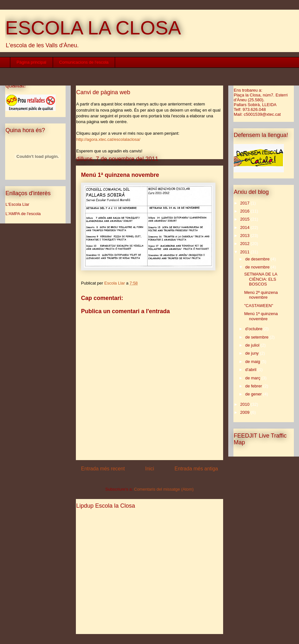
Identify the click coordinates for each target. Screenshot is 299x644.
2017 (245, 203)
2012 (245, 244)
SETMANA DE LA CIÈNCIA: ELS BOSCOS (261, 279)
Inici (150, 469)
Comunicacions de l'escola (84, 62)
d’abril (251, 370)
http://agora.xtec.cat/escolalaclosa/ (108, 139)
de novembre (258, 267)
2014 (245, 227)
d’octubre (254, 329)
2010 (245, 404)
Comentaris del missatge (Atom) (164, 489)
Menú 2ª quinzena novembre (261, 295)
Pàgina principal (32, 62)
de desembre (258, 259)
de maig (253, 362)
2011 (245, 252)
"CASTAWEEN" (258, 306)
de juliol (253, 345)
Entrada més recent (103, 469)
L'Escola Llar (17, 204)
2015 (245, 219)
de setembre (258, 337)
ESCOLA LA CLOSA (93, 28)
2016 (245, 211)
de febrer (254, 386)
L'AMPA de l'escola (23, 214)
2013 (245, 236)
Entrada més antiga (196, 469)
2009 (245, 412)
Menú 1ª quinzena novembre (261, 316)
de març (254, 378)
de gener (254, 394)
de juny (253, 353)
